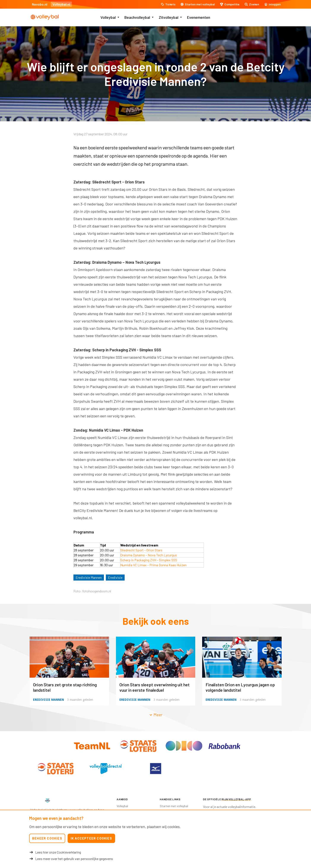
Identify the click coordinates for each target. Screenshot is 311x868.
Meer (156, 715)
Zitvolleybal (169, 17)
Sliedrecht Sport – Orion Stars (141, 550)
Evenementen (199, 17)
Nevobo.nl (40, 4)
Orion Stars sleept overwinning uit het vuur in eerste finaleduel (155, 687)
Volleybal (108, 17)
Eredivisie (115, 577)
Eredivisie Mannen (89, 577)
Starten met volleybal (174, 806)
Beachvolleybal (137, 17)
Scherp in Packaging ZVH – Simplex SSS (149, 560)
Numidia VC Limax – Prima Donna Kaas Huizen (153, 565)
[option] (55, 769)
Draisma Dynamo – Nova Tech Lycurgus (149, 555)
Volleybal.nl (61, 4)
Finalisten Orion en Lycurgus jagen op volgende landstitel (240, 687)
